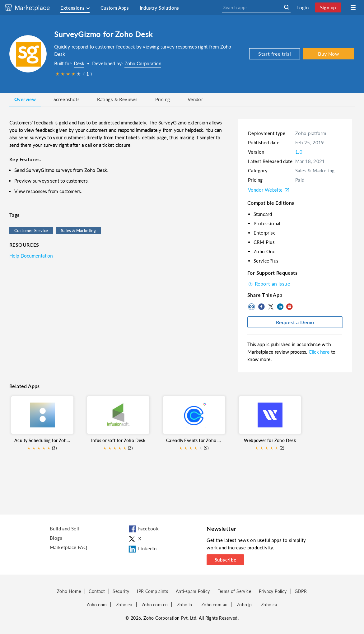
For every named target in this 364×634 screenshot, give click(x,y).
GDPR (301, 591)
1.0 (299, 152)
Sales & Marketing (78, 231)
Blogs (56, 538)
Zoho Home (69, 591)
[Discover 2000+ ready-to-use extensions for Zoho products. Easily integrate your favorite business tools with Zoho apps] (32, 7)
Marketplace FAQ (68, 547)
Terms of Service (234, 591)
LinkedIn (280, 307)
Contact (97, 591)
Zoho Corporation (143, 63)
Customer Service (31, 231)
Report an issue (269, 284)
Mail (289, 307)
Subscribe (226, 560)
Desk (79, 63)
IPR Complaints (152, 591)
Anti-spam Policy (193, 591)
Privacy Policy (273, 591)
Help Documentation (31, 256)
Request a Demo (295, 322)
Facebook (261, 307)
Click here (320, 352)
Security (121, 591)
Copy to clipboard (252, 307)
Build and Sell (65, 529)
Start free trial (275, 54)
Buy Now (329, 54)
